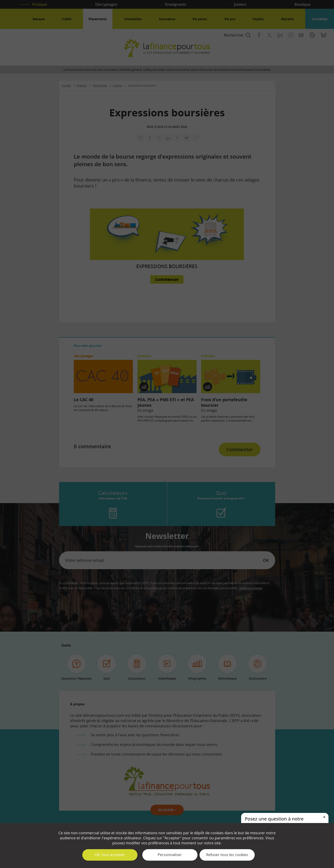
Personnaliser (170, 855)
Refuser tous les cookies (227, 855)
